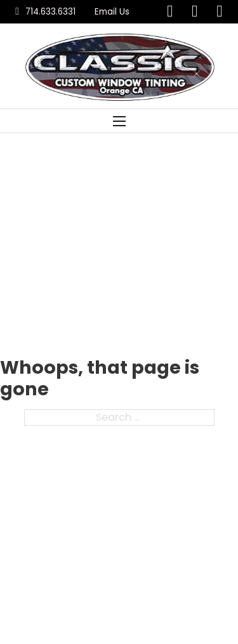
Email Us (112, 12)
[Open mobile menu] (119, 121)
